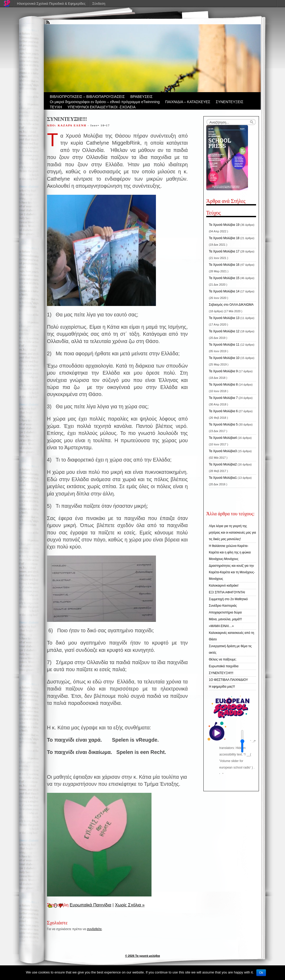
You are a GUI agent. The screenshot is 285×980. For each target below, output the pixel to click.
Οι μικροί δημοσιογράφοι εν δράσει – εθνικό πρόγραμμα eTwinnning (105, 102)
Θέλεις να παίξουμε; (223, 659)
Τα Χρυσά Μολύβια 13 (224, 318)
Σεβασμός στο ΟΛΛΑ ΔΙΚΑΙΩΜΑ (231, 305)
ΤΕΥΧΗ (56, 107)
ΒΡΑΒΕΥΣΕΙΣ (142, 97)
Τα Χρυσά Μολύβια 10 (224, 358)
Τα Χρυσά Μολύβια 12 (224, 331)
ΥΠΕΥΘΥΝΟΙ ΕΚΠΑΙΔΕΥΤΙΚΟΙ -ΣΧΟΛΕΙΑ (102, 107)
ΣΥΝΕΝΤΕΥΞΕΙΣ (230, 102)
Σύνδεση (99, 4)
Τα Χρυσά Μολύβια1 (223, 478)
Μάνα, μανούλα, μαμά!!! (225, 619)
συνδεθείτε (94, 929)
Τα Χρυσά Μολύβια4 (223, 438)
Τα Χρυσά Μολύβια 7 (223, 398)
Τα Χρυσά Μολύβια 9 (223, 371)
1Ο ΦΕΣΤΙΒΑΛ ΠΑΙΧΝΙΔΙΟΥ (228, 680)
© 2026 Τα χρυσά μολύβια (143, 956)
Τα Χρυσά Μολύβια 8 (223, 385)
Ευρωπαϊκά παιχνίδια (224, 666)
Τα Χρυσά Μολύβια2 (223, 464)
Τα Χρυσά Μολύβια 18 (224, 238)
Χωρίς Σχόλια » (130, 905)
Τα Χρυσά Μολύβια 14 (224, 291)
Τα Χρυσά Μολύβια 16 (224, 265)
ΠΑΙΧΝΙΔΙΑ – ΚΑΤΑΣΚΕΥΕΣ (188, 102)
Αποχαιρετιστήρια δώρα (225, 612)
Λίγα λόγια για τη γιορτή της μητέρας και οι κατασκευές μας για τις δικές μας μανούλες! (232, 533)
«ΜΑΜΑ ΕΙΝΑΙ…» (221, 626)
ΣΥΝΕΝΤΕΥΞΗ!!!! (221, 673)
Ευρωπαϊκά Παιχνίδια (90, 905)
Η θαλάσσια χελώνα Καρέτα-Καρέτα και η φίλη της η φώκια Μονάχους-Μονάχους (230, 552)
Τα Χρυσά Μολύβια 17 (224, 251)
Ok (261, 973)
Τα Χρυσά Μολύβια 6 (223, 411)
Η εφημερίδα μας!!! (222, 687)
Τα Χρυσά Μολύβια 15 (224, 278)
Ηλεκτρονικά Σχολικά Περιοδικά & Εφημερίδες (51, 4)
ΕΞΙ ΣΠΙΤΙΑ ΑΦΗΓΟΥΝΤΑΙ (227, 592)
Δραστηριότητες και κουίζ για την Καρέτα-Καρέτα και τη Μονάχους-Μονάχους (232, 572)
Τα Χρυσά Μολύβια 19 (224, 225)
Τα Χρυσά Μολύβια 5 (223, 424)
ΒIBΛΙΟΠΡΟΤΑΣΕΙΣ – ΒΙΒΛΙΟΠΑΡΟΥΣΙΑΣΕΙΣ (87, 97)
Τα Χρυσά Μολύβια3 (223, 451)
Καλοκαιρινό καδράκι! (224, 586)
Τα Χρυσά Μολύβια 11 (224, 345)
